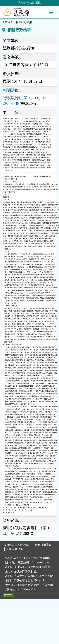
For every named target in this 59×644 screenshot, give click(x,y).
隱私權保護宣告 (45, 545)
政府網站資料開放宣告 (17, 545)
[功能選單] (51, 12)
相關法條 (11, 90)
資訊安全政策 (15, 549)
